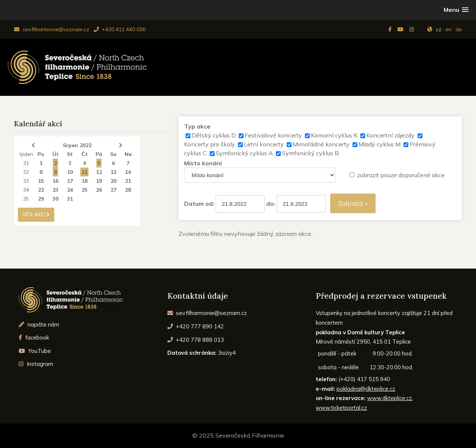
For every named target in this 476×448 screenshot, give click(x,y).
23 (55, 190)
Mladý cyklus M (379, 144)
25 (84, 190)
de (459, 29)
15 (41, 181)
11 (84, 172)
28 (128, 190)
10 (70, 172)
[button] (456, 10)
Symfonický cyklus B (310, 153)
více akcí (36, 214)
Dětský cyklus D (214, 135)
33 (26, 181)
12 (99, 172)
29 (41, 199)
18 (84, 181)
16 (55, 181)
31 (26, 163)
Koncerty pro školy (210, 144)
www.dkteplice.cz (390, 398)
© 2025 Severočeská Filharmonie (238, 435)
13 (113, 172)
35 (26, 199)
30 (55, 199)
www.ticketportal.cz (341, 408)
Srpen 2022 (77, 145)
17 (70, 181)
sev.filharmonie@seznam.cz (52, 29)
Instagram (36, 364)
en (448, 29)
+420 (196, 326)
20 (113, 181)
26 (99, 190)
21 (128, 181)
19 (99, 181)
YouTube (35, 351)
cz (439, 29)
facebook (34, 337)
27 (113, 190)
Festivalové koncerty (273, 135)
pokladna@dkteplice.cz (366, 389)
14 (128, 172)
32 (26, 172)
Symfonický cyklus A (244, 153)
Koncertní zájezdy (390, 135)
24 (70, 190)
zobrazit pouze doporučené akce (401, 175)
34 (26, 190)
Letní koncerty (264, 144)
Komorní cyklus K (334, 135)
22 (41, 190)
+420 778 (196, 340)
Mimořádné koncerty (321, 144)
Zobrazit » (353, 203)
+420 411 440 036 (120, 29)
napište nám (39, 324)
